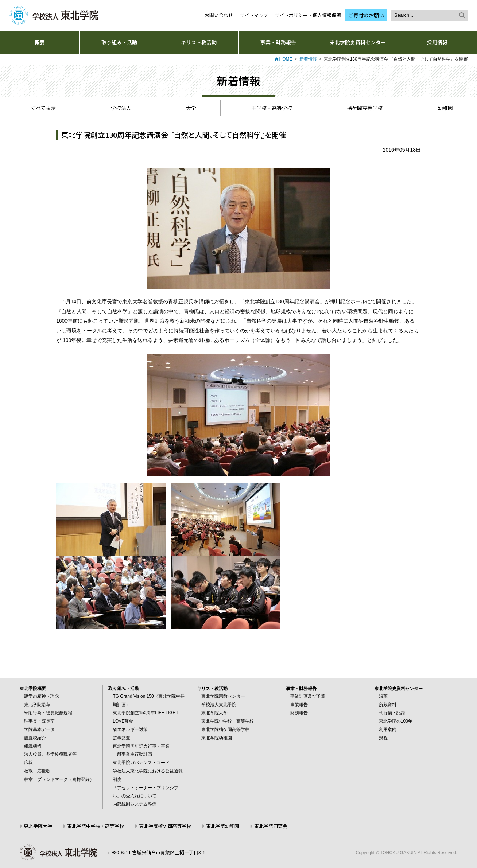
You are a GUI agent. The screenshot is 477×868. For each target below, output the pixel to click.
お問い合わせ (219, 15)
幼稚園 (441, 108)
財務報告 (299, 713)
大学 (187, 108)
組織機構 (33, 746)
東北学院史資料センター (358, 42)
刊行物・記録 (392, 713)
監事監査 (121, 738)
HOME (286, 59)
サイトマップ (254, 15)
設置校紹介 (35, 738)
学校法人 (118, 108)
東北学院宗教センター (223, 696)
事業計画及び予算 (308, 696)
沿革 (383, 696)
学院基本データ (39, 729)
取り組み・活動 (119, 42)
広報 (28, 763)
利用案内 (388, 729)
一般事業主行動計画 (132, 754)
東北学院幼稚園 (217, 738)
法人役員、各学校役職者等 (50, 754)
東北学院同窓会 (271, 826)
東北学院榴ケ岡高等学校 (225, 729)
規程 (383, 738)
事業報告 (299, 705)
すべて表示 (40, 108)
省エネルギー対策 (130, 729)
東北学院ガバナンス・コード (141, 763)
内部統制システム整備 (135, 804)
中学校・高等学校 (268, 108)
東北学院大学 (214, 713)
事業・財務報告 (278, 42)
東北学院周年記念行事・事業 (141, 746)
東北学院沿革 (37, 705)
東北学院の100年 (396, 721)
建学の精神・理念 (42, 696)
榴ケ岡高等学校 (361, 108)
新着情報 (308, 59)
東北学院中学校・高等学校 (228, 721)
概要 (40, 42)
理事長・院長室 (39, 721)
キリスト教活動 (199, 42)
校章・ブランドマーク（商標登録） (59, 779)
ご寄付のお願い (366, 15)
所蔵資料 (388, 705)
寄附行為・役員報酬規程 (48, 713)
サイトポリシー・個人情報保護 (308, 15)
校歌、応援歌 (37, 771)
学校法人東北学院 (219, 705)
